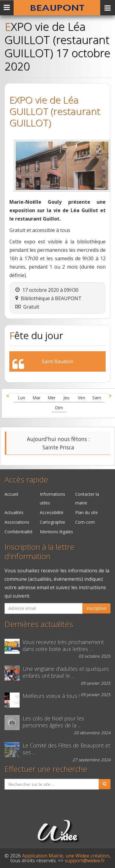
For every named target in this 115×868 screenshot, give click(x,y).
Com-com (85, 522)
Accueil (11, 494)
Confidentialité (19, 532)
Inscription (96, 608)
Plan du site (86, 512)
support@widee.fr (85, 860)
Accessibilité (52, 512)
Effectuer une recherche (46, 769)
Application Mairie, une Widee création (66, 856)
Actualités (14, 512)
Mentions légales (56, 532)
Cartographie (53, 522)
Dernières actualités (39, 624)
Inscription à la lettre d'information (40, 552)
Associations (17, 522)
